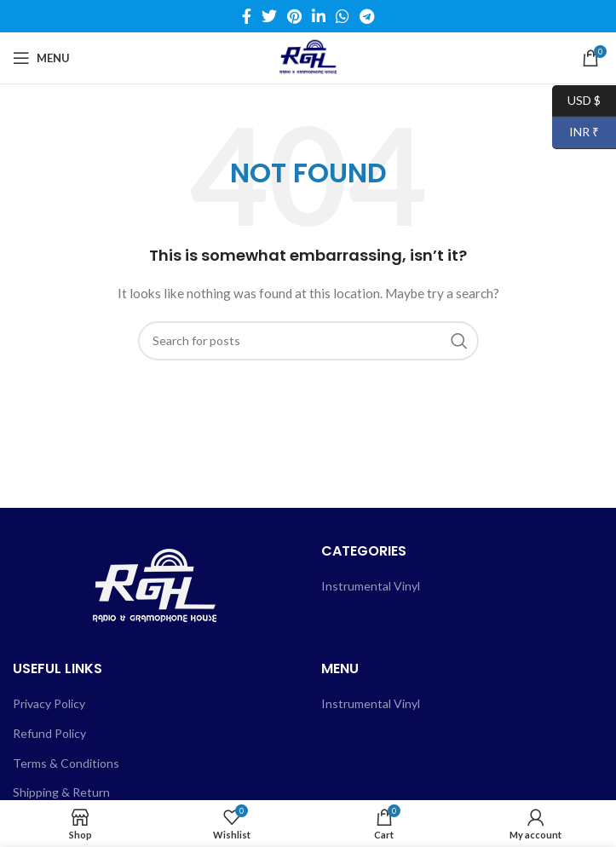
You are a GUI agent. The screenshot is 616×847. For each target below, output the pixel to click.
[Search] (308, 341)
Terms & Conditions (66, 763)
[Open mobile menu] (41, 58)
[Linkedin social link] (319, 16)
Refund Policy (49, 733)
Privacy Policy (49, 703)
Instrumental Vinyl (371, 586)
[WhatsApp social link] (343, 16)
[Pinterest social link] (294, 16)
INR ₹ (576, 133)
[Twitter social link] (269, 16)
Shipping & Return (61, 792)
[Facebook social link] (247, 16)
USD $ (576, 101)
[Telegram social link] (367, 16)
